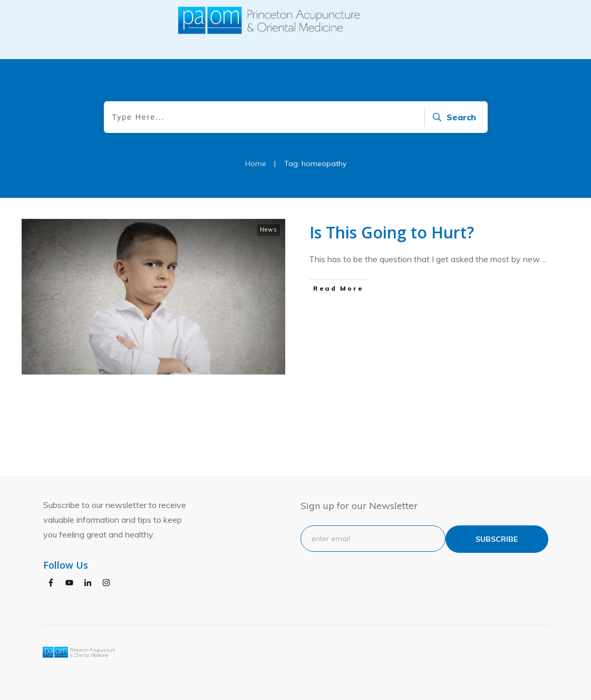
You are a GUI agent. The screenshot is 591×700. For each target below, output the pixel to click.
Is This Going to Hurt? (392, 258)
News (269, 255)
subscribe (497, 539)
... (544, 284)
